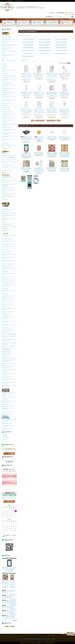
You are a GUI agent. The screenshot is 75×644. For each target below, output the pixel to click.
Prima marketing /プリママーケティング (9, 319)
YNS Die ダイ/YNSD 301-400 (45, 48)
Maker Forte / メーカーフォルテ (8, 264)
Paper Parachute (5, 294)
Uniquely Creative (5, 404)
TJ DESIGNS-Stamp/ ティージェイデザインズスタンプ (9, 402)
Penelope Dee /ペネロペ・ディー (8, 312)
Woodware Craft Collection (7, 414)
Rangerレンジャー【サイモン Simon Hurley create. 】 (9, 344)
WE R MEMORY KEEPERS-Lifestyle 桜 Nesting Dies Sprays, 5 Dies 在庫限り (39, 135)
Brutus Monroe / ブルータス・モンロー (9, 101)
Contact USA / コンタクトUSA (8, 120)
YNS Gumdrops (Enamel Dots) (28, 56)
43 (58, 121)
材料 (3, 53)
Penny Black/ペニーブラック (7, 304)
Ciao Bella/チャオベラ (6, 116)
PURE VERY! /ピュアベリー (7, 328)
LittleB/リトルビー (6, 250)
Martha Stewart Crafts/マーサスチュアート (9, 274)
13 (43, 121)
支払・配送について (23, 23)
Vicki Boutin (4, 64)
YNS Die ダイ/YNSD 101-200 (61, 45)
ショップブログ (38, 23)
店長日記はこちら (9, 504)
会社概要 (5, 435)
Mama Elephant (5, 271)
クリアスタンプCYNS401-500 (45, 42)
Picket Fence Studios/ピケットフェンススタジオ (9, 309)
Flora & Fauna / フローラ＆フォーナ (9, 194)
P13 (3, 302)
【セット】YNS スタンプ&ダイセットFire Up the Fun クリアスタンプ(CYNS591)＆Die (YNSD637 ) (52, 72)
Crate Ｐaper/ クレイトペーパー (8, 143)
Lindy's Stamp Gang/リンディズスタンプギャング (9, 255)
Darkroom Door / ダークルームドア (9, 155)
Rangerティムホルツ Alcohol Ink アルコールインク (9, 337)
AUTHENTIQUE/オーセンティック (9, 88)
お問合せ (52, 23)
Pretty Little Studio (5, 332)
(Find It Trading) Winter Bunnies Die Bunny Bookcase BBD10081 (52, 165)
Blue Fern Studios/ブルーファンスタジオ (9, 97)
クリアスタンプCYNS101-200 (45, 39)
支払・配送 (26, 639)
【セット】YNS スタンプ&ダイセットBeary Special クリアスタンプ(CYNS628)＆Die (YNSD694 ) (52, 107)
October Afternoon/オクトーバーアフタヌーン (9, 286)
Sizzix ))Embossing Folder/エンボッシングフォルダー (9, 361)
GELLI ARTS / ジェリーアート (8, 429)
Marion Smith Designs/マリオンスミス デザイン (9, 269)
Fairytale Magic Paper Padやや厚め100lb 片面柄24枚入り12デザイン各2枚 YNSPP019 (52, 90)
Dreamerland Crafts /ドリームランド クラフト (9, 176)
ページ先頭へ (71, 634)
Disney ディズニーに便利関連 (8, 158)
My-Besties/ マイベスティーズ (8, 281)
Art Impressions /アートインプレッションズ (9, 80)
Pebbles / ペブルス (5, 306)
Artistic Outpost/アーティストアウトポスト (9, 71)
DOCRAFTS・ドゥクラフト (7, 170)
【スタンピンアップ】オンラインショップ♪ (9, 498)
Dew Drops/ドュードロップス (8, 165)
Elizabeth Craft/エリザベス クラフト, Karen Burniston (9, 185)
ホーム (9, 23)
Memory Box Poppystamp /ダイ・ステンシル (9, 261)
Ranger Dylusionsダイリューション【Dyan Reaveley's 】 (9, 349)
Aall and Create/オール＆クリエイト (9, 93)
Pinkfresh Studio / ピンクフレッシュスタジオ (9, 325)
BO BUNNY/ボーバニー (7, 106)
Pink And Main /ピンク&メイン (8, 316)
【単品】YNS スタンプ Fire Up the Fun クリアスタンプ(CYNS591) (39, 71)
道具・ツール (5, 59)
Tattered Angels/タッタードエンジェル (9, 380)
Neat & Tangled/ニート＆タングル (8, 283)
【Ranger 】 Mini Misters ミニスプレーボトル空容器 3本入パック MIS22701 (30, 182)
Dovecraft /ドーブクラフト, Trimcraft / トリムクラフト (9, 162)
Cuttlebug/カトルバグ (6, 148)
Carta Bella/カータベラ (6, 108)
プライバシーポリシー (46, 639)
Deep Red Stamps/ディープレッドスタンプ (9, 168)
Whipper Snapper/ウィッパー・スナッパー (9, 409)
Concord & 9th (5, 122)
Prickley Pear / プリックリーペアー (9, 330)
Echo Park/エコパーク (6, 182)
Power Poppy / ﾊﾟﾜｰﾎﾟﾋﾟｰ (7, 314)
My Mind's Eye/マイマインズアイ (8, 279)
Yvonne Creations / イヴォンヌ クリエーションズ (9, 426)
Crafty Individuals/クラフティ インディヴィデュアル (9, 134)
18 (55, 121)
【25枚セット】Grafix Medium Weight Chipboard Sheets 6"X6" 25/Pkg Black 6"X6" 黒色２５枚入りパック (26, 135)
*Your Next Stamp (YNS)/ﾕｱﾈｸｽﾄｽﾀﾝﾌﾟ (9, 418)
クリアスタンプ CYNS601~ (28, 45)
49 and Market (4, 74)
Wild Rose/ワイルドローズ (7, 412)
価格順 (65, 63)
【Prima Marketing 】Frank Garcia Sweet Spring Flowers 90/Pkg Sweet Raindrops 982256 (9, 607)
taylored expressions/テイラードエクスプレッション (9, 383)
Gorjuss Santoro (5, 200)
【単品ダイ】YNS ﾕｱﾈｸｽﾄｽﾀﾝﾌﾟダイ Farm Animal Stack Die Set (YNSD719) (64, 71)
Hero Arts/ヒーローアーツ (7, 211)
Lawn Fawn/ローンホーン (7, 252)
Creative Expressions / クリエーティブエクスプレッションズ (9, 146)
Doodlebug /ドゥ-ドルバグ (7, 172)
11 (39, 121)
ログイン (53, 13)
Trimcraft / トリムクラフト (7, 395)
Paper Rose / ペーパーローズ (7, 300)
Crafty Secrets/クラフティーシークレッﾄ (9, 140)
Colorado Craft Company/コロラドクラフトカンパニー (9, 125)
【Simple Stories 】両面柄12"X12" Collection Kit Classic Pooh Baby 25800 (9, 592)
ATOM (12, 626)
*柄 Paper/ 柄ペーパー (6, 49)
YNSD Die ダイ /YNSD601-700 (45, 50)
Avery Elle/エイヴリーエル (7, 91)
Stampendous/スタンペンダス (8, 365)
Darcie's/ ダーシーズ (6, 152)
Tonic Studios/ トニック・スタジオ (9, 397)
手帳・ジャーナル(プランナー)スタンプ (9, 61)
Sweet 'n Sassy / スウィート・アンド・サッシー (8, 374)
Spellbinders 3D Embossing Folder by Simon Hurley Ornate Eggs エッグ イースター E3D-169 (10, 565)
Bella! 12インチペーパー (7, 103)
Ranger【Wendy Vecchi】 (7, 352)
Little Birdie (4, 68)
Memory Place (4, 66)
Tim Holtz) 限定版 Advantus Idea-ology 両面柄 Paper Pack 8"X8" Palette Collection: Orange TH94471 (64, 150)
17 (52, 121)
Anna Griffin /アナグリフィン (8, 83)
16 (50, 121)
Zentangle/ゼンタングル (6, 423)
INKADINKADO (5, 228)
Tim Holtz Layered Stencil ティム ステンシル (9, 56)
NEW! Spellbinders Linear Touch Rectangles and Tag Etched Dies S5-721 (39, 150)
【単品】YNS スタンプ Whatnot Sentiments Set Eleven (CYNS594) (64, 90)
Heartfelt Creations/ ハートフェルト (9, 205)
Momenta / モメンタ (6, 277)
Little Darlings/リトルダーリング (8, 244)
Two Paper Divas (5, 399)
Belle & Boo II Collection (7, 37)
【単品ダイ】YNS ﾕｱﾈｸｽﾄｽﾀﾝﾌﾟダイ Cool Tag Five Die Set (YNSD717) (39, 90)
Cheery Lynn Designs (6, 110)
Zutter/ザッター (5, 421)
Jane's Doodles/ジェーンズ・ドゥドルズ (9, 235)
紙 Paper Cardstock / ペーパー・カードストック (9, 42)
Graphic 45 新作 (6, 34)
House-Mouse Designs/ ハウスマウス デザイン (9, 216)
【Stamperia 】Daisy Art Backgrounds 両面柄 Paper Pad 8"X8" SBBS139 (64, 165)
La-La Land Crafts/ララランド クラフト (9, 247)
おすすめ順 (61, 63)
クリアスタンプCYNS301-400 (28, 42)
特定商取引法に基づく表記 (35, 639)
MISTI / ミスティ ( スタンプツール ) (9, 51)
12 (41, 121)
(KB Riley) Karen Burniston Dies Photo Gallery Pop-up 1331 (36, 180)
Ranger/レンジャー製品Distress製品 (9, 334)
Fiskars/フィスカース (6, 192)
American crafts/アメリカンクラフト (9, 76)
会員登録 (61, 13)
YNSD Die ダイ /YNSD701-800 (61, 50)
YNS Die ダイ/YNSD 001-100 (45, 45)
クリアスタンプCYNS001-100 (28, 39)
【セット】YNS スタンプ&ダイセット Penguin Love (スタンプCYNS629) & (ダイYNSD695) (26, 107)
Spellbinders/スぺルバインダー (8, 363)
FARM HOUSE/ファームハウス (8, 190)
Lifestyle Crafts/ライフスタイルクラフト (9, 242)
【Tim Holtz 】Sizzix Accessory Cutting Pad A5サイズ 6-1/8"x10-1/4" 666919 (64, 134)
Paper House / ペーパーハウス (8, 298)
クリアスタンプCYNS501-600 (61, 42)
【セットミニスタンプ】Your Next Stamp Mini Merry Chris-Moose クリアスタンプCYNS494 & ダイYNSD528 (65, 107)
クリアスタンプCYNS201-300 (61, 39)
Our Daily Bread (5, 289)
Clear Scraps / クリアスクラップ (8, 118)
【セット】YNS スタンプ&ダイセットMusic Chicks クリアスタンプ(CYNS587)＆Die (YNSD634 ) (26, 72)
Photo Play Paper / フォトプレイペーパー (9, 322)
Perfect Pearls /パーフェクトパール (9, 39)
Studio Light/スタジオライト (7, 377)
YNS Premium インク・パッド (61, 53)
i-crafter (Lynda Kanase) (6, 224)
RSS (7, 626)
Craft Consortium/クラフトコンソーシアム (9, 137)
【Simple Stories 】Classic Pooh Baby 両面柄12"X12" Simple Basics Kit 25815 (9, 597)
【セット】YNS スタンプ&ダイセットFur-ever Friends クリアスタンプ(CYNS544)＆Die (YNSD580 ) (39, 107)
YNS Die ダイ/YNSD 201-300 (28, 48)
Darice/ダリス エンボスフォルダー (9, 160)
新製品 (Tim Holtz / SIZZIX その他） (9, 45)
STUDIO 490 (4, 372)
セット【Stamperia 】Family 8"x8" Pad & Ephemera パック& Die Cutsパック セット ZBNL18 (26, 166)
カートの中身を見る (9, 454)
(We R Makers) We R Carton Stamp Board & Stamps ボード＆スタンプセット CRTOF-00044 (9, 612)
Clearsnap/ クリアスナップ (7, 47)
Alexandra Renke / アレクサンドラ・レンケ (9, 86)
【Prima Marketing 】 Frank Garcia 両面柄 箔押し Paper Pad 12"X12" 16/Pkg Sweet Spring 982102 (9, 602)
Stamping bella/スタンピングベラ (8, 370)
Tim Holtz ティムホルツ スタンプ (9, 391)
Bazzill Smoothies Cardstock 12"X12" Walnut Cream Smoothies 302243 (52, 134)
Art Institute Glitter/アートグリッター (9, 78)
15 (48, 121)
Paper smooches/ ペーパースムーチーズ (9, 291)
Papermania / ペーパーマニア (7, 296)
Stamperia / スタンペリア (7, 368)
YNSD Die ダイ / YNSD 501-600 (28, 50)
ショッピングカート (66, 23)
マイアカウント (70, 13)
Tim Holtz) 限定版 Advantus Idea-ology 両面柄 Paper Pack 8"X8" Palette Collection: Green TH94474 (23, 179)
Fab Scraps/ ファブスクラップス (8, 188)
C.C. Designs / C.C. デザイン (7, 112)
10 (36, 121)
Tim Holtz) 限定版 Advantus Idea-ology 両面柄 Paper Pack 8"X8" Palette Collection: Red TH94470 (52, 150)
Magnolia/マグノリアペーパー (8, 266)
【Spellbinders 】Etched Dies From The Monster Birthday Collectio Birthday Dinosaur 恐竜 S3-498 (39, 166)
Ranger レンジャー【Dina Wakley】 (9, 346)
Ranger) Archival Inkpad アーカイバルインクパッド (9, 340)
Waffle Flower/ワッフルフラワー (8, 407)
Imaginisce (4, 222)
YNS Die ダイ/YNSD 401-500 (61, 48)
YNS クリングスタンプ (28, 53)
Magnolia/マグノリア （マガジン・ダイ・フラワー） (9, 258)
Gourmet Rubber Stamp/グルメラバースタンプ (9, 197)
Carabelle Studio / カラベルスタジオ (9, 114)
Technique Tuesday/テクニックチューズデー (9, 386)
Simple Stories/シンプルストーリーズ (9, 358)
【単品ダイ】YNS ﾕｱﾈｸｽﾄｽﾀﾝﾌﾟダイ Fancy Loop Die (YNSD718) (26, 90)
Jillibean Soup (4, 230)
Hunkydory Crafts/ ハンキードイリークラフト (9, 219)
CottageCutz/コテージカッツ (7, 128)
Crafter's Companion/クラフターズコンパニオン (9, 130)
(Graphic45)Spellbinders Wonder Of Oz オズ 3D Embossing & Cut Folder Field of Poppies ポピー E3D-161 (26, 151)
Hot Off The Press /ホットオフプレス (9, 213)
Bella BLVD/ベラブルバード (7, 95)
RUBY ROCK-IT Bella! (6, 354)
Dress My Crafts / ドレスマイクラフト (9, 180)
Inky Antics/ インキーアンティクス (9, 226)
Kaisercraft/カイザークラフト (8, 239)
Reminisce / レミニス (6, 356)
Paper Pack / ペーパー (45, 53)
